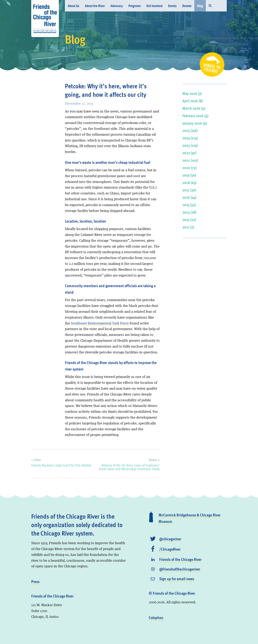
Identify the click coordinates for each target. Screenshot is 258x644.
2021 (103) (190, 160)
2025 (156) (190, 130)
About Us (73, 6)
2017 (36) (189, 190)
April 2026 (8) (193, 101)
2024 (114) (190, 138)
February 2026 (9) (195, 116)
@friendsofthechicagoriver (180, 569)
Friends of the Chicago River (180, 559)
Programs (135, 6)
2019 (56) (189, 175)
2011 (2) (188, 227)
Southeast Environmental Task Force (99, 323)
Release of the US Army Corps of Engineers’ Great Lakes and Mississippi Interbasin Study (129, 464)
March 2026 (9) (194, 108)
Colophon (156, 617)
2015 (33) (189, 205)
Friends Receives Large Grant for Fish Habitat (61, 462)
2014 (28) (189, 212)
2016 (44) (189, 197)
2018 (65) (189, 182)
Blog (200, 6)
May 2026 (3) (192, 93)
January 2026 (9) (195, 123)
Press (35, 581)
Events (172, 6)
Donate (187, 6)
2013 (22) (189, 219)
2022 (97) (189, 153)
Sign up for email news (177, 579)
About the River (95, 6)
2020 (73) (189, 168)
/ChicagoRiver (170, 549)
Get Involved (154, 6)
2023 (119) (190, 145)
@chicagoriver (170, 539)
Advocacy (117, 6)
